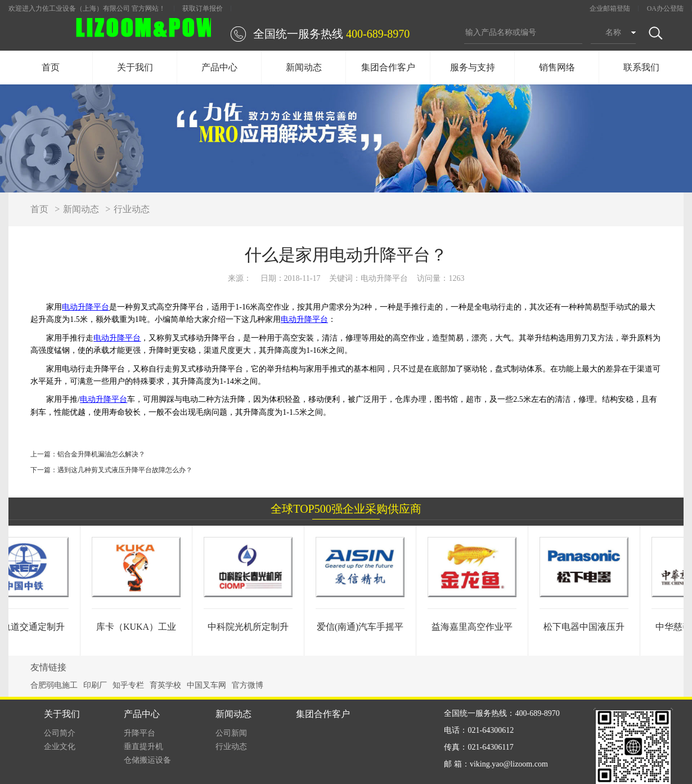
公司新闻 (231, 733)
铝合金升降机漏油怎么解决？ (101, 454)
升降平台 (140, 733)
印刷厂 (95, 685)
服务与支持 (473, 67)
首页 (51, 67)
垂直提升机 (143, 747)
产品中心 (219, 67)
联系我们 (641, 67)
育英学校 (165, 685)
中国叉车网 (206, 685)
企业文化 (60, 747)
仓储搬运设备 (147, 760)
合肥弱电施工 (54, 685)
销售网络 (557, 67)
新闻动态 (304, 67)
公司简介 (60, 733)
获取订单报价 (203, 8)
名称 (613, 32)
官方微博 (248, 685)
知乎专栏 (128, 685)
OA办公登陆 (665, 8)
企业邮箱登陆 (610, 8)
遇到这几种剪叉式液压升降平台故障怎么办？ (125, 470)
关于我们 (135, 67)
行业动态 (132, 209)
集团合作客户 (388, 67)
